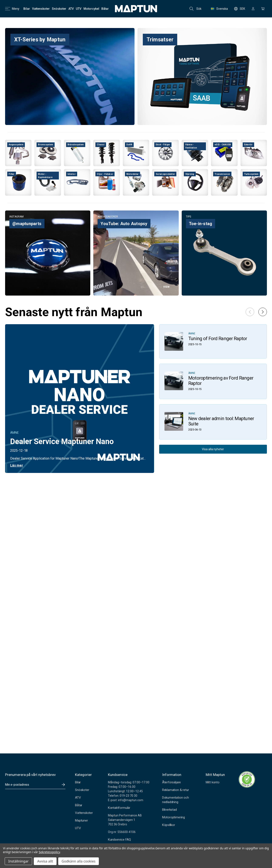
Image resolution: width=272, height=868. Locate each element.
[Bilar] (27, 9)
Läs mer (17, 465)
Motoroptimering (174, 817)
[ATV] (71, 9)
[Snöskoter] (59, 9)
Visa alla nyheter (213, 449)
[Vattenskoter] (41, 9)
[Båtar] (105, 9)
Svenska (219, 9)
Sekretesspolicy (49, 852)
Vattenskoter (84, 813)
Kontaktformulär (119, 808)
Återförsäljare (171, 782)
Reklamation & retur (176, 790)
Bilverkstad (169, 810)
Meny (12, 9)
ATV (78, 798)
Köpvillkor (169, 825)
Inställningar (18, 861)
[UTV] (79, 9)
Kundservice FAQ (119, 840)
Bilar (78, 782)
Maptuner (81, 820)
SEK (240, 9)
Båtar (79, 805)
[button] (263, 312)
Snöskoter (82, 790)
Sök (195, 9)
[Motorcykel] (91, 9)
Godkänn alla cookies (79, 861)
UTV (78, 828)
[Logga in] (253, 9)
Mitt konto (213, 782)
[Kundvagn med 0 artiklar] (263, 9)
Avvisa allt (45, 861)
